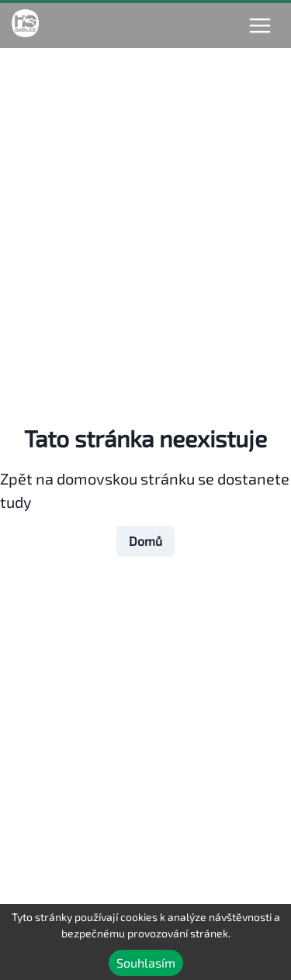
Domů (145, 541)
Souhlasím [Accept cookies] (146, 963)
